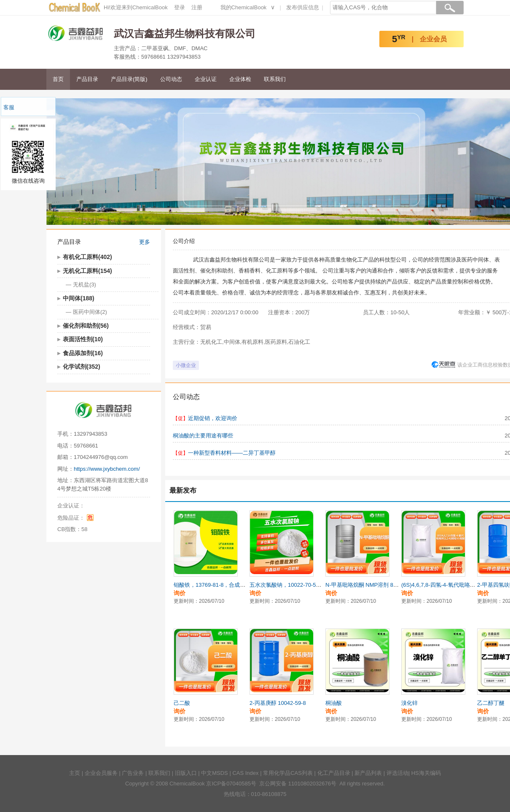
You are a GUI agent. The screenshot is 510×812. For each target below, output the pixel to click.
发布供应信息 (303, 7)
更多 (145, 242)
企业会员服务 (101, 773)
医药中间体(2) (90, 312)
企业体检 (240, 79)
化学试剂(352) (82, 367)
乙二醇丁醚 (491, 703)
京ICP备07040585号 (231, 784)
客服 (9, 107)
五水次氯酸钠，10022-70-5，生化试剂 (297, 585)
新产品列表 (368, 773)
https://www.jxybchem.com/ (107, 469)
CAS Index (245, 773)
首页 (58, 79)
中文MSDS (215, 773)
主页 (75, 773)
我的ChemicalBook (244, 7)
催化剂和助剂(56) (86, 326)
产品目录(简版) (129, 79)
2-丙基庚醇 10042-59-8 (278, 703)
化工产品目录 (334, 773)
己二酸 (182, 703)
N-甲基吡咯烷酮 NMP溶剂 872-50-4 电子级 (378, 585)
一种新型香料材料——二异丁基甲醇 (232, 453)
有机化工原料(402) (87, 257)
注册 (197, 7)
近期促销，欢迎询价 (213, 418)
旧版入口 (186, 773)
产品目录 (87, 79)
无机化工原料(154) (87, 271)
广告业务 (133, 773)
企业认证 (206, 79)
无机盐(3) (85, 285)
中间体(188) (79, 298)
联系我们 (275, 79)
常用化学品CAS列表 (288, 773)
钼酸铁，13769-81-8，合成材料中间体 (221, 585)
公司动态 (171, 79)
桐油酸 (334, 703)
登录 (180, 7)
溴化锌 (409, 703)
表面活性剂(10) (83, 339)
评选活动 (397, 773)
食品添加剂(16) (83, 353)
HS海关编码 (426, 773)
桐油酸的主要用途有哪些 (203, 436)
